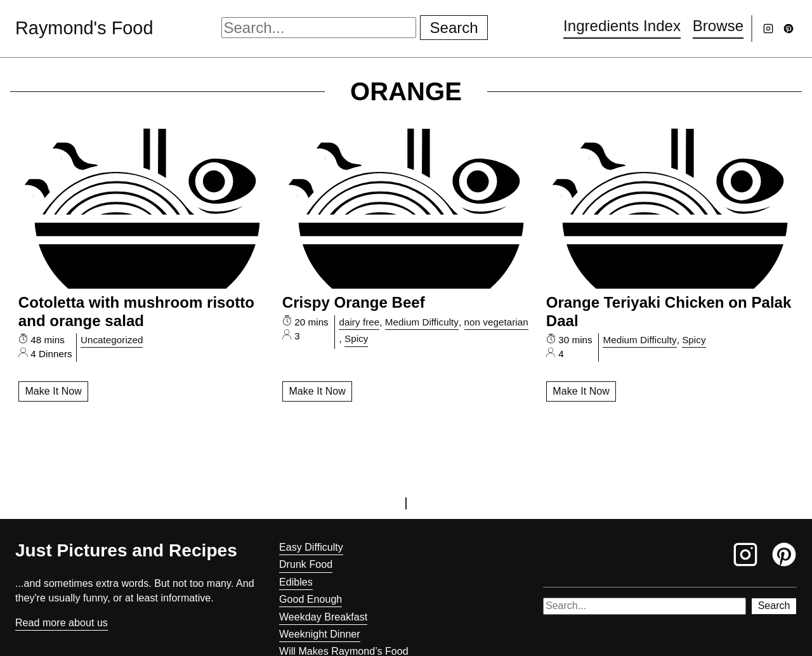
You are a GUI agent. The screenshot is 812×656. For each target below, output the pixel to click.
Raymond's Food (84, 28)
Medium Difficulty (422, 322)
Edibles (296, 582)
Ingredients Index (622, 26)
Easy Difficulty (311, 547)
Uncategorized (112, 340)
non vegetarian (496, 322)
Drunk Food (306, 564)
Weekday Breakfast (323, 617)
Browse (718, 26)
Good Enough (311, 599)
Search (454, 28)
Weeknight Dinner (320, 634)
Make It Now (53, 391)
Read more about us (62, 623)
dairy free (359, 322)
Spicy (356, 338)
